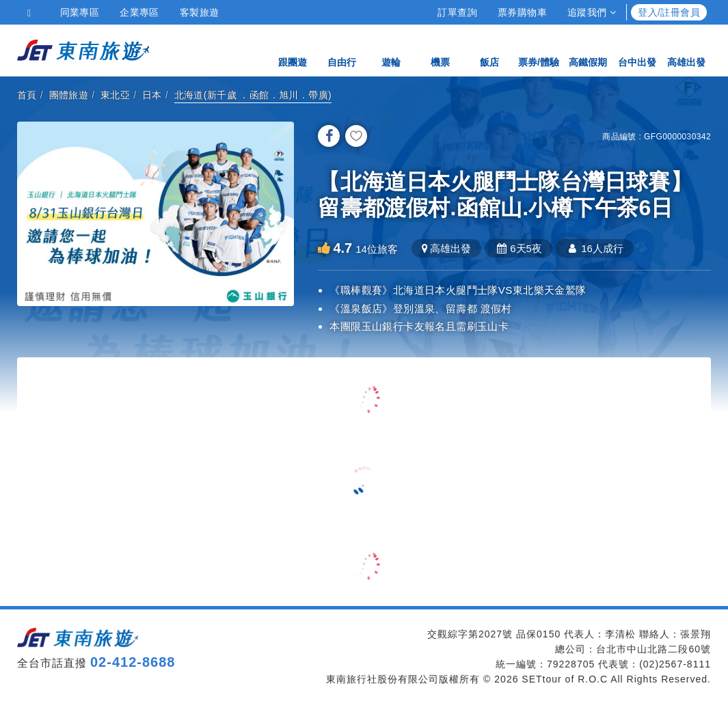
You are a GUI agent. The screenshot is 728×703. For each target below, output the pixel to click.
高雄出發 (686, 50)
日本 (152, 95)
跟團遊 (293, 50)
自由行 (342, 50)
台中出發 (637, 50)
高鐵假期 (588, 50)
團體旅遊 (69, 95)
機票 (440, 50)
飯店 (489, 50)
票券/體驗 (539, 50)
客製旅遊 (200, 12)
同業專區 (80, 12)
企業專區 (139, 12)
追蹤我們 (592, 12)
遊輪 (391, 50)
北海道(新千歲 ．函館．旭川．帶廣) (253, 95)
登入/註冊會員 (669, 12)
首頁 (27, 95)
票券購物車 (522, 12)
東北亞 (115, 95)
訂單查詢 (457, 12)
